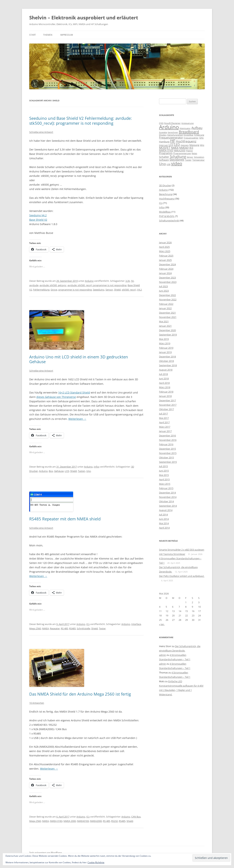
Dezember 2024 (167, 264)
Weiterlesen (77, 419)
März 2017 (165, 427)
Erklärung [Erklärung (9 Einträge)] (199, 135)
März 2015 (165, 484)
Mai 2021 (164, 321)
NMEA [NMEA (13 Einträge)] (175, 148)
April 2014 (164, 528)
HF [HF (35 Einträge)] (173, 141)
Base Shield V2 (38, 220)
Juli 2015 (163, 466)
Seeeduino (99, 290)
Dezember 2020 (167, 330)
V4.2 (139, 290)
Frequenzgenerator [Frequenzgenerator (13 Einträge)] (171, 138)
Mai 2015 (164, 475)
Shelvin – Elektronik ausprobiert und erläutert (84, 18)
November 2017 (168, 405)
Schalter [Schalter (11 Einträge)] (164, 157)
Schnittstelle (83, 628)
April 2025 (164, 247)
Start (33, 35)
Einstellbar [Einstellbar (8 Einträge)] (189, 135)
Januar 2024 (165, 273)
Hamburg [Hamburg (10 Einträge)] (164, 142)
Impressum (67, 35)
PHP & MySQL (167, 216)
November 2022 (168, 300)
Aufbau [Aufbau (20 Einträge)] (197, 128)
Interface (136, 624)
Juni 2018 (164, 379)
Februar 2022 (166, 304)
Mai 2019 (164, 339)
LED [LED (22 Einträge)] (177, 145)
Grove (54, 290)
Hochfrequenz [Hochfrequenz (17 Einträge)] (186, 141)
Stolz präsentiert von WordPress (46, 853)
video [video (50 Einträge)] (177, 163)
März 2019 (165, 343)
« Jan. (162, 624)
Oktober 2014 (166, 501)
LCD (67, 471)
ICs (88, 624)
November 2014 (168, 497)
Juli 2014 (163, 515)
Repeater (55, 628)
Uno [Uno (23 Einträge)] (162, 164)
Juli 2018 (163, 374)
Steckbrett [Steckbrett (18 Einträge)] (177, 160)
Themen (48, 35)
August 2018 (166, 370)
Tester (102, 628)
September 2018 (168, 365)
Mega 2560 (35, 628)
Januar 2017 (165, 431)
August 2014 (166, 510)
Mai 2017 (164, 418)
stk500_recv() (129, 290)
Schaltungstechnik (169, 221)
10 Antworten (37, 703)
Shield (117, 290)
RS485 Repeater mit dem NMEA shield (65, 519)
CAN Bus (136, 817)
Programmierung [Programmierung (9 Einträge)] (182, 153)
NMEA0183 (83, 821)
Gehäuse (59, 471)
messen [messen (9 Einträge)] (185, 145)
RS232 (114, 821)
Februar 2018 (166, 392)
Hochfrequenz (167, 199)
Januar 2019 (165, 352)
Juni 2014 (164, 519)
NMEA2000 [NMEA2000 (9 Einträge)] (180, 151)
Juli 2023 (163, 286)
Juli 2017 (163, 414)
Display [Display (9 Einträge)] (163, 135)
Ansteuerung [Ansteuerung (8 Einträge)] (187, 123)
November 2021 (168, 317)
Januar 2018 (165, 396)
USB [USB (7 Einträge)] (168, 164)
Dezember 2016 (167, 436)
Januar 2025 (165, 260)
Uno (89, 471)
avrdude (34, 285)
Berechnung (166, 194)
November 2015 (168, 453)
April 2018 (164, 383)
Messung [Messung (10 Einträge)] (194, 145)
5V (132, 281)
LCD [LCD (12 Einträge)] (171, 145)
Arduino (89, 281)
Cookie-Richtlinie (96, 862)
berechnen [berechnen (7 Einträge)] (173, 132)
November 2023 (168, 282)
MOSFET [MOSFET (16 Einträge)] (165, 148)
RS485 (72, 628)
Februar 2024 (166, 269)
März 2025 (165, 251)
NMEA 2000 (70, 821)
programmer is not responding (75, 290)
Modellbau (165, 212)
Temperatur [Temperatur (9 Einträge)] (198, 160)
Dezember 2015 (167, 449)
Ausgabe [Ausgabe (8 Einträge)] (163, 132)
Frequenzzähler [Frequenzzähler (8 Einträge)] (191, 138)
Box (51, 471)
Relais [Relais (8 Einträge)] (194, 153)
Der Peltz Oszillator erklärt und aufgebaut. (182, 576)
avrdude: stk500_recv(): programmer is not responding (97, 285)
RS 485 (64, 628)
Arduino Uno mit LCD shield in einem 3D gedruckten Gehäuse (79, 359)
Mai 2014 (164, 523)
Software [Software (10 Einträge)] (164, 160)
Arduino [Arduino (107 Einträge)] (169, 127)
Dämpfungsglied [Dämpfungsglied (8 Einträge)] (175, 135)
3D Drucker (165, 185)
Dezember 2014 (167, 493)
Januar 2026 (165, 242)
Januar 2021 (165, 326)
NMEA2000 (96, 821)
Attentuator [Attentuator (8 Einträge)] (185, 128)
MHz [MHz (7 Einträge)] (202, 145)
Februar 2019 (166, 348)
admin (163, 655)
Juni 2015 (164, 471)
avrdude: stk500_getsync (53, 285)
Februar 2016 (166, 444)
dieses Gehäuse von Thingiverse (56, 397)
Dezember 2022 (167, 295)
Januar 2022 (165, 308)
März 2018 (165, 387)
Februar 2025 (166, 256)
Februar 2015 (166, 488)
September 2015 (168, 462)
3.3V (128, 281)
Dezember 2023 (167, 278)
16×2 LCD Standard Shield (74, 392)
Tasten (82, 471)
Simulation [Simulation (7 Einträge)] (199, 157)
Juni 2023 (164, 291)
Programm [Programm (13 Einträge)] (166, 153)
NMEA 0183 (56, 821)
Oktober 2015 (166, 457)
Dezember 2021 (167, 313)
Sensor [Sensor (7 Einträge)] (190, 157)
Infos (97, 467)
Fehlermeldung (41, 290)
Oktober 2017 (166, 409)
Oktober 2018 (166, 361)
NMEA (45, 628)
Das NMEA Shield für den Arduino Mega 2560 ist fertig (80, 694)
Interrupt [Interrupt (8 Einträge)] (163, 145)
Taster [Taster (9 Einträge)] (188, 160)
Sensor (109, 290)
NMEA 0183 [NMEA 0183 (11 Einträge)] (166, 150)
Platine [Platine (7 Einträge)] (189, 151)
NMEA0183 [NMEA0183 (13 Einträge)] (186, 148)
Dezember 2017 (167, 400)
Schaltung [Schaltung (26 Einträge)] (178, 156)
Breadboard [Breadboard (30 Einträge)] (189, 132)
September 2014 (168, 506)
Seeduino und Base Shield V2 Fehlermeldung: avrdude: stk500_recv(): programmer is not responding (81, 120)
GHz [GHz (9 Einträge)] (201, 138)
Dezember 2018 (167, 357)
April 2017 (164, 422)
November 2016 (168, 440)
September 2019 (168, 335)
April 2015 (164, 479)
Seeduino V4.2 (38, 215)
